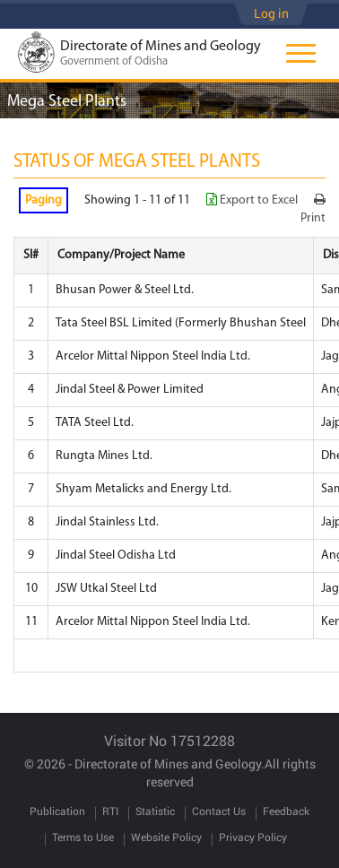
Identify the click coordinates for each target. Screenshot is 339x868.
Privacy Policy (253, 837)
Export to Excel (253, 200)
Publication (57, 811)
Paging (43, 200)
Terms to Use (83, 837)
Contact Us (219, 811)
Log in (271, 13)
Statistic (155, 811)
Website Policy (166, 837)
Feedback (286, 811)
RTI (110, 811)
